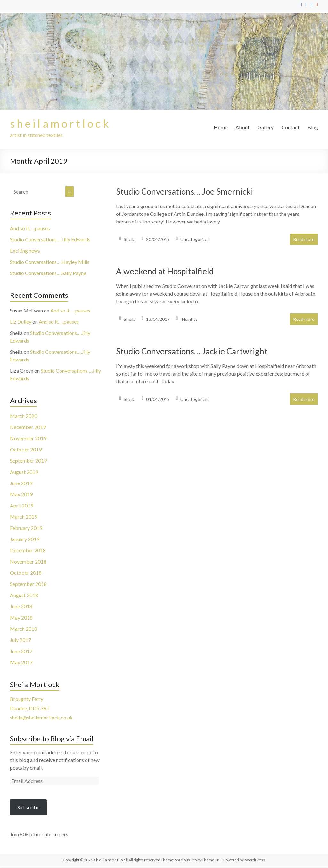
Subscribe (28, 808)
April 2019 (22, 506)
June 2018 (21, 607)
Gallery (266, 127)
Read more (304, 240)
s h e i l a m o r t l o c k (62, 124)
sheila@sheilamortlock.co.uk (41, 718)
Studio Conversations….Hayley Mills (50, 262)
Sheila (130, 240)
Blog (313, 127)
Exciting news (25, 251)
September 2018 (28, 584)
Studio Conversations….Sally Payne (48, 273)
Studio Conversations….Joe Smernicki (184, 192)
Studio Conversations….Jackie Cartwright (192, 352)
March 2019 (24, 517)
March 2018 (24, 629)
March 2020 (24, 416)
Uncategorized (195, 240)
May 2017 (21, 663)
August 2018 (24, 595)
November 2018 (28, 562)
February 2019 (26, 528)
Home (221, 127)
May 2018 (21, 618)
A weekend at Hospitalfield (165, 272)
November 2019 (28, 438)
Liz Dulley (21, 322)
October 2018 (26, 573)
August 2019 (24, 472)
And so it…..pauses (30, 228)
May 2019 (21, 495)
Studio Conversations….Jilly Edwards (50, 240)
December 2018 (28, 551)
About (242, 127)
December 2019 (28, 427)
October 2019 (26, 450)
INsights (189, 319)
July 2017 (20, 640)
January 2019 (25, 539)
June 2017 (21, 651)
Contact (291, 127)
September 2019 (28, 461)
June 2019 (21, 483)
